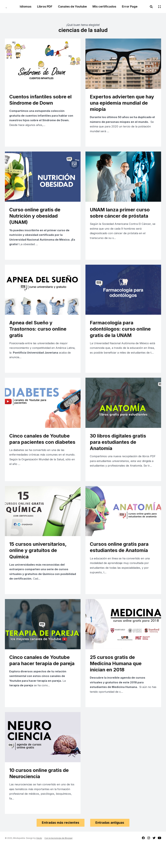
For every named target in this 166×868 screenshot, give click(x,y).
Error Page (130, 6)
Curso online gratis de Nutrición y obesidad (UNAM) (37, 219)
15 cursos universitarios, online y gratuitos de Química (40, 567)
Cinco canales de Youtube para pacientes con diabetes (42, 451)
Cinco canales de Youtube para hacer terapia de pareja (42, 682)
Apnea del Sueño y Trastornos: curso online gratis (40, 335)
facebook (143, 861)
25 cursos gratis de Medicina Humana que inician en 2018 (118, 682)
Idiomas (26, 6)
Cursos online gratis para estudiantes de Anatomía (121, 563)
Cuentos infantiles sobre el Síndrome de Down (40, 100)
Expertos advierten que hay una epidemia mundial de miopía (123, 104)
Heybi (39, 861)
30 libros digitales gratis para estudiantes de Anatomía (120, 451)
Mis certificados (104, 6)
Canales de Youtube (72, 6)
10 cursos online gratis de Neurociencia (41, 795)
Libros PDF (45, 6)
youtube (159, 861)
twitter (154, 861)
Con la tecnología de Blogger (58, 861)
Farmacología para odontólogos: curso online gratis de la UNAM (123, 335)
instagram (149, 861)
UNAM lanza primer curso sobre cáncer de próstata (122, 216)
